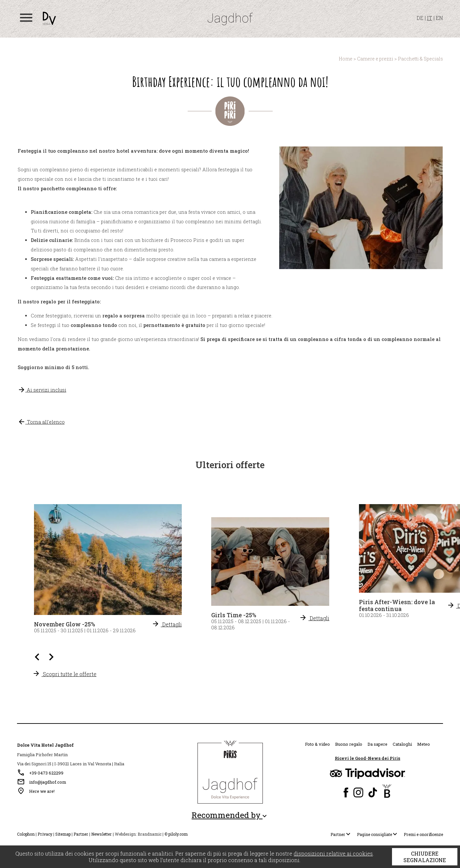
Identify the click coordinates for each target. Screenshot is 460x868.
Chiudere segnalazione (425, 857)
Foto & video (317, 744)
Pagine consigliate (378, 834)
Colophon (26, 834)
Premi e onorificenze (423, 834)
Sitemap (63, 834)
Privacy (45, 834)
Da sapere (377, 744)
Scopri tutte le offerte (64, 674)
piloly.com (178, 834)
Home (346, 59)
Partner (81, 834)
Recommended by (230, 815)
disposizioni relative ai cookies (333, 853)
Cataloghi (402, 744)
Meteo (424, 744)
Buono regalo (349, 744)
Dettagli (314, 618)
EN (439, 18)
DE (420, 18)
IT (430, 18)
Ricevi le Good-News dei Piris (367, 758)
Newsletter (102, 834)
